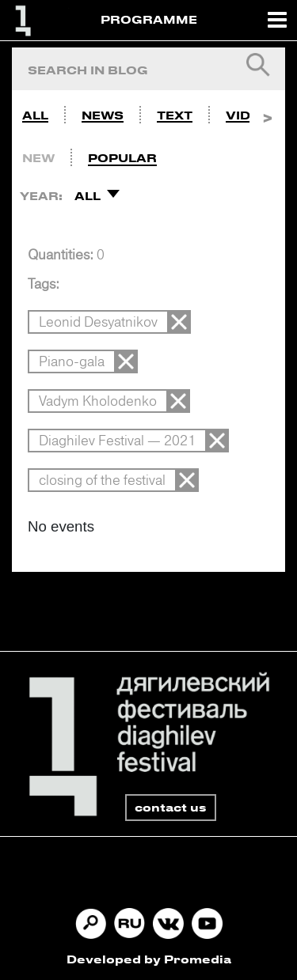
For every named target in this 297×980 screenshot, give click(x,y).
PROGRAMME (149, 19)
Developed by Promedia (149, 959)
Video (248, 115)
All (35, 115)
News (103, 115)
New (38, 158)
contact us (171, 807)
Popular (122, 158)
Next (267, 112)
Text (175, 115)
